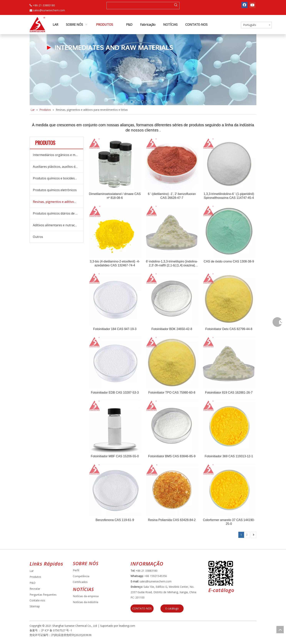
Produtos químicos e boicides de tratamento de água (58, 178)
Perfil (76, 570)
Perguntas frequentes (43, 595)
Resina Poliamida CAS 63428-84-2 (172, 520)
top (280, 630)
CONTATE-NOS (142, 608)
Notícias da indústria (86, 602)
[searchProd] (140, 6)
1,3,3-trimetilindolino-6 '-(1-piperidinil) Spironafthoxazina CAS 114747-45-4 (229, 196)
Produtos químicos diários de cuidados (58, 213)
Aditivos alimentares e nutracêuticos (58, 225)
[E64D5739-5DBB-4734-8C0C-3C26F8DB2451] (221, 573)
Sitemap (35, 606)
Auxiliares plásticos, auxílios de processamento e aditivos (58, 167)
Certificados (80, 582)
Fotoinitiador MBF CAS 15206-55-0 (115, 456)
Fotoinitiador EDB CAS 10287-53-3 (115, 393)
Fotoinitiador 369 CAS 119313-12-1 (229, 456)
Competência (81, 576)
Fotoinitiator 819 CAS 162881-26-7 (229, 393)
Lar (32, 571)
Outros (38, 237)
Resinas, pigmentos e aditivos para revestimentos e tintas (58, 202)
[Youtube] (252, 5)
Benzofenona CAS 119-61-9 (115, 520)
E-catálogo (172, 608)
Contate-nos (37, 600)
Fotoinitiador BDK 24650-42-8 (172, 329)
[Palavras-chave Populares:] (176, 6)
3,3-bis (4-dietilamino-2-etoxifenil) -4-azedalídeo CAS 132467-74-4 (115, 263)
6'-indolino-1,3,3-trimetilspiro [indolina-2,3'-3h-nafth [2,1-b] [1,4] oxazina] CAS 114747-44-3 (172, 264)
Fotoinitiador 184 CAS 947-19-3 (115, 329)
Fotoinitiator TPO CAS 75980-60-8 (172, 393)
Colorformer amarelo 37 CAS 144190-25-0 (229, 522)
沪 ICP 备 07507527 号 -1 (57, 630)
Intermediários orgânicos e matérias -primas (58, 155)
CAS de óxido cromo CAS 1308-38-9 (229, 261)
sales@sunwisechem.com (49, 10)
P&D (33, 583)
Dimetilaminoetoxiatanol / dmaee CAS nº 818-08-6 (115, 196)
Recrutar (35, 589)
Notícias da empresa (86, 596)
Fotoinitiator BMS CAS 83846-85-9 (172, 456)
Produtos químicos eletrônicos (55, 190)
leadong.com (127, 626)
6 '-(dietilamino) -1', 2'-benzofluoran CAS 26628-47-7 (172, 196)
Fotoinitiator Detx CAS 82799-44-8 (229, 329)
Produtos (35, 577)
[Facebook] (244, 5)
